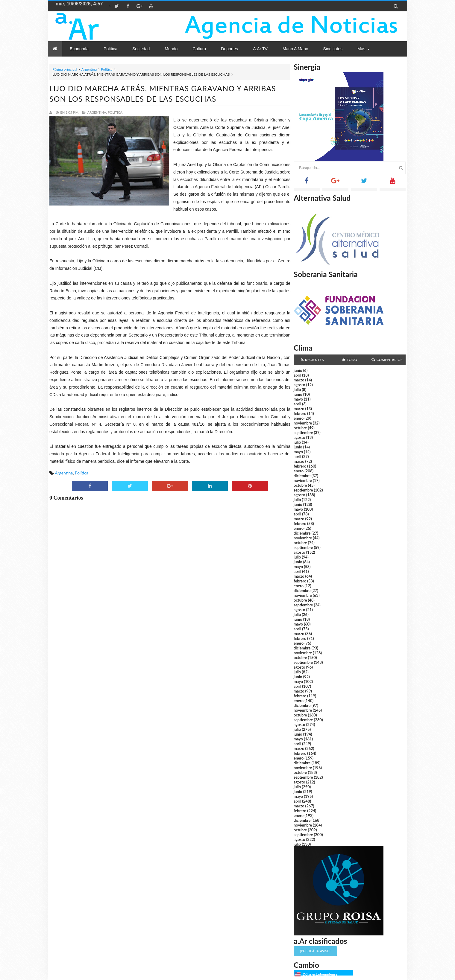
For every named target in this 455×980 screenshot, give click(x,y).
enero (299, 418)
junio (298, 370)
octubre (300, 428)
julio (297, 389)
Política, (116, 112)
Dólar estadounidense (320, 974)
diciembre (302, 476)
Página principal (65, 69)
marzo (299, 380)
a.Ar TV (260, 49)
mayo (298, 399)
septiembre (303, 433)
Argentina (89, 69)
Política (107, 69)
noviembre (303, 423)
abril (297, 375)
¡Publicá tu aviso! (315, 951)
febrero (300, 413)
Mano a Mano (295, 49)
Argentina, (97, 112)
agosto (299, 385)
